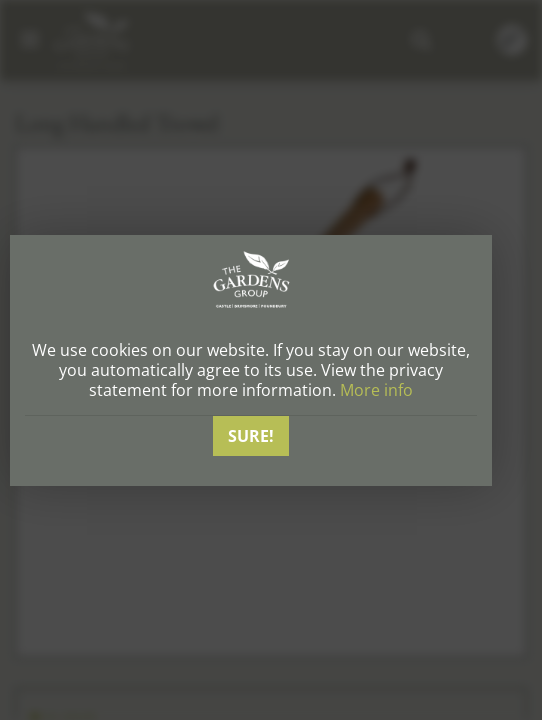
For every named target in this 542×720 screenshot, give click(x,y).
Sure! (251, 436)
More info (376, 390)
